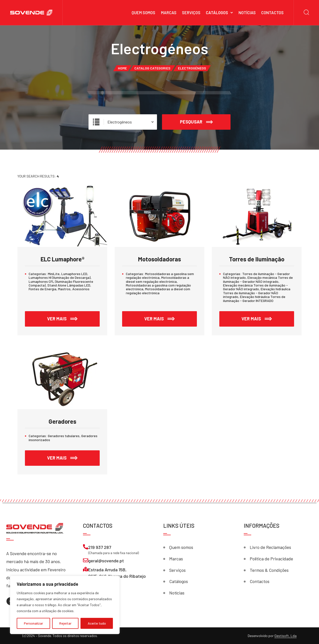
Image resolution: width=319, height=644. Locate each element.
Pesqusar (196, 122)
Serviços (191, 13)
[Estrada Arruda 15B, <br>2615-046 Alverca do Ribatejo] (86, 569)
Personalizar (34, 623)
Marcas (169, 13)
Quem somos (143, 13)
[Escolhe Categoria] (123, 122)
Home (122, 68)
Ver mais (73, 316)
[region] (65, 605)
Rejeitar (65, 623)
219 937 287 (100, 547)
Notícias (247, 13)
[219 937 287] (86, 547)
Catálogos (217, 13)
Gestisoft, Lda (285, 636)
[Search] (306, 13)
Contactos (272, 13)
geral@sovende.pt (106, 561)
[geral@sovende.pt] (86, 560)
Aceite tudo (97, 623)
